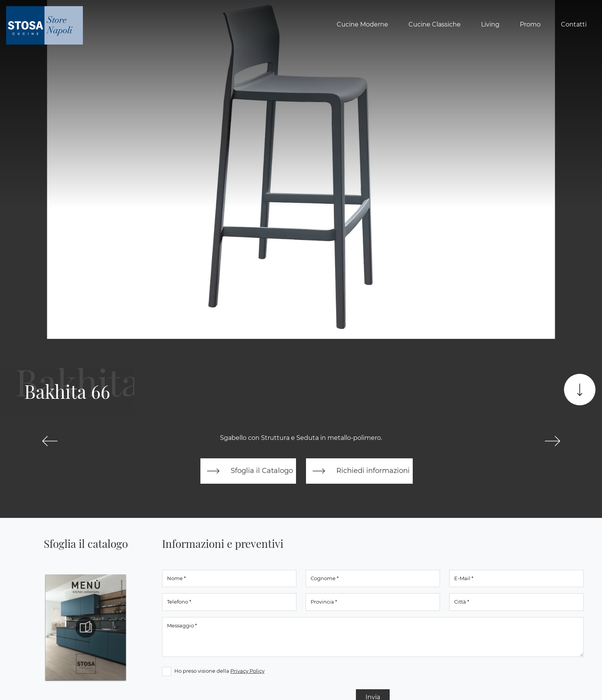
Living (490, 24)
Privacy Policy (247, 671)
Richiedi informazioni (359, 471)
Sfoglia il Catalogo (248, 471)
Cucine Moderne (362, 24)
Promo (530, 24)
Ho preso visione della (219, 671)
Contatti (574, 24)
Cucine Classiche (435, 24)
